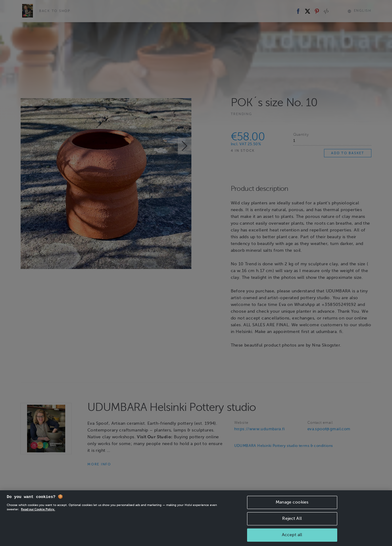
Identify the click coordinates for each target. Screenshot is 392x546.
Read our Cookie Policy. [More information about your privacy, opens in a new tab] (38, 514)
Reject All (292, 523)
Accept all (292, 539)
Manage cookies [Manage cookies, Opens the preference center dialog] (292, 506)
